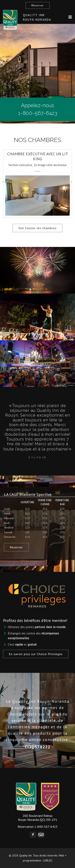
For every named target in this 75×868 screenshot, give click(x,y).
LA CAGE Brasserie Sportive (28, 494)
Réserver (38, 5)
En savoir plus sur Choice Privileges (36, 654)
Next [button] (71, 182)
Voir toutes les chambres (37, 228)
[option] (37, 182)
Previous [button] (4, 182)
